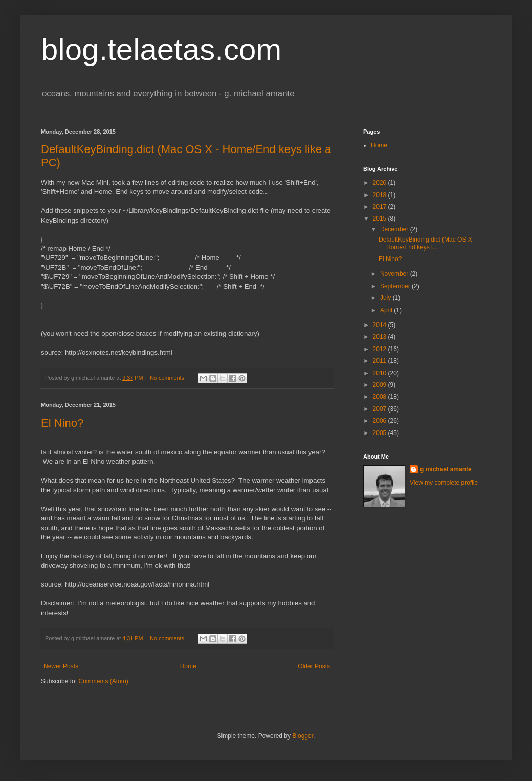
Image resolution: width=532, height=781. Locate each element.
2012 (381, 349)
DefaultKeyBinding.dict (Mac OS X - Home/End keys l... (427, 243)
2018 (381, 195)
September (396, 286)
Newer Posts (61, 666)
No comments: (169, 378)
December (395, 229)
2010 (381, 373)
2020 (381, 183)
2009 (381, 385)
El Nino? (62, 423)
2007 (381, 409)
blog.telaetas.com (161, 49)
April (387, 310)
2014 (381, 325)
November (395, 274)
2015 (381, 219)
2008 (381, 397)
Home (188, 666)
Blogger (303, 736)
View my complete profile (444, 483)
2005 (381, 433)
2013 (381, 337)
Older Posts (314, 666)
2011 (381, 361)
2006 (381, 421)
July (386, 298)
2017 (381, 207)
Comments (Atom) (103, 681)
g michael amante (446, 469)
